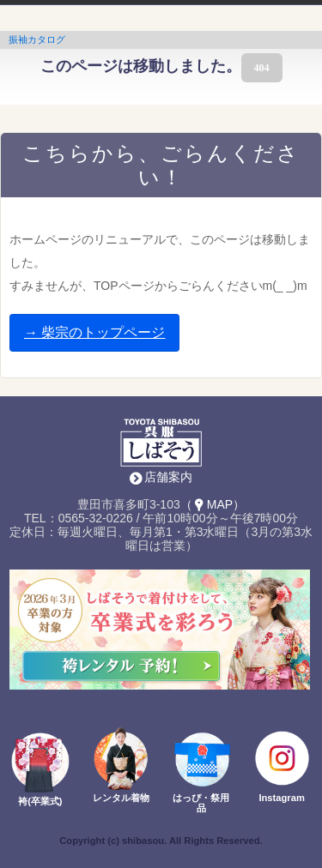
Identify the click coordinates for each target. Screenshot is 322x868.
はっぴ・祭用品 (201, 803)
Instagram (281, 798)
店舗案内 (168, 477)
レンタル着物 (121, 798)
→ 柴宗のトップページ (94, 332)
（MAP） (213, 504)
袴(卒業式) (40, 801)
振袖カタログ (37, 39)
